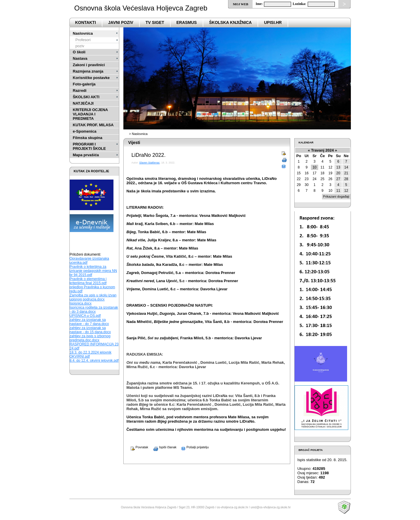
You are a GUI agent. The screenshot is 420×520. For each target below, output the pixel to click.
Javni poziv (121, 22)
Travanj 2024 (322, 150)
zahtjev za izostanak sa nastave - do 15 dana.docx (90, 330)
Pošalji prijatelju (193, 447)
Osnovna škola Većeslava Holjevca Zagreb (141, 8)
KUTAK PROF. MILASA (93, 125)
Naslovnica (83, 33)
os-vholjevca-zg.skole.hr (233, 507)
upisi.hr (273, 22)
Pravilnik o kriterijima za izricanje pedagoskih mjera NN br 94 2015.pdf (93, 271)
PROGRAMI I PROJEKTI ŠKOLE (89, 146)
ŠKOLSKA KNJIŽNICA (231, 22)
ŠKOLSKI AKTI (86, 97)
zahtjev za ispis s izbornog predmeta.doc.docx (90, 338)
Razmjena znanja (88, 71)
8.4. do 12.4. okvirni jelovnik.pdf (94, 361)
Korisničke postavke (91, 78)
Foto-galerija (84, 84)
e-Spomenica (85, 131)
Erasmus (187, 22)
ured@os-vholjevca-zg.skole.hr (271, 507)
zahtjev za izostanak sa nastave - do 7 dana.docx (89, 322)
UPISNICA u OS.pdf (85, 316)
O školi (79, 52)
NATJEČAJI (83, 103)
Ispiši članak (163, 447)
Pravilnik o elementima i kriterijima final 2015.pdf (88, 281)
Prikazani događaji (336, 196)
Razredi (80, 91)
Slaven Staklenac (149, 163)
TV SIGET (155, 22)
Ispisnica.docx (81, 303)
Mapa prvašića (86, 155)
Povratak (137, 447)
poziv (80, 46)
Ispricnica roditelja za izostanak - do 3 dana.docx (94, 310)
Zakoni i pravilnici (89, 65)
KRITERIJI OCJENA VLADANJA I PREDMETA (90, 114)
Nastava (80, 58)
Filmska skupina (88, 138)
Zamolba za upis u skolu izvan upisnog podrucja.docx (93, 297)
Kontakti (86, 22)
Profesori (83, 40)
